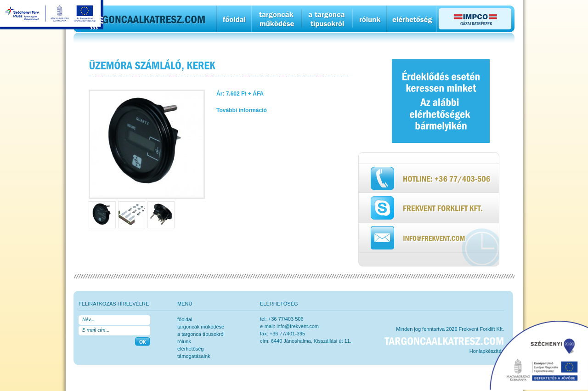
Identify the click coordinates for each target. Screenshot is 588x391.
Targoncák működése (201, 327)
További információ (242, 110)
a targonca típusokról (201, 334)
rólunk (184, 341)
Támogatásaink (194, 356)
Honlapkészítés (487, 351)
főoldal (185, 319)
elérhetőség (191, 349)
